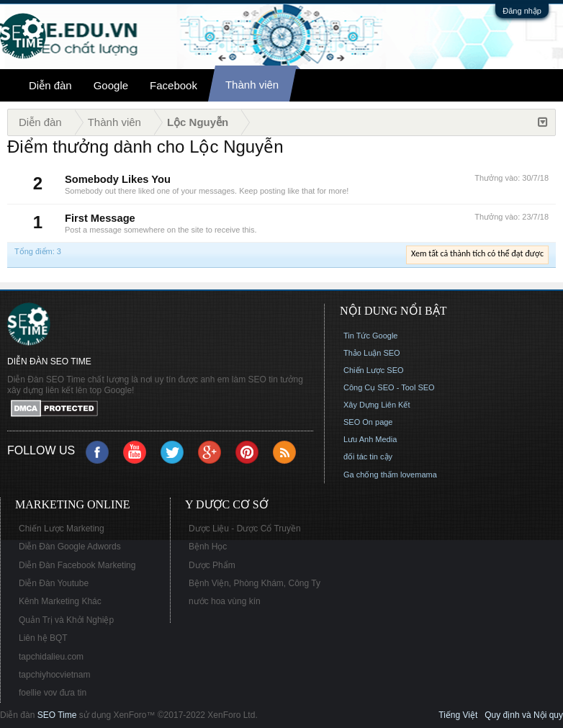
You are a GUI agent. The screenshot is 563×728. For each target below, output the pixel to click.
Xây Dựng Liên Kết (377, 405)
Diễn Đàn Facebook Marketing (77, 565)
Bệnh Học (208, 547)
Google (111, 85)
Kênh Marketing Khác (60, 601)
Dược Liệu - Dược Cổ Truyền (245, 529)
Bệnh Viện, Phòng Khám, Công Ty (255, 583)
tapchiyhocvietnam (54, 675)
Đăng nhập (522, 11)
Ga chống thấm (371, 475)
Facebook (174, 85)
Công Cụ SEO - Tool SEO (389, 387)
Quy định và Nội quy (524, 715)
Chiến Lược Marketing (62, 529)
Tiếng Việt (458, 715)
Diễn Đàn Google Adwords (70, 547)
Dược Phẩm (212, 565)
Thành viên (252, 85)
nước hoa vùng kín (225, 601)
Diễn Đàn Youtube (54, 583)
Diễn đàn (50, 85)
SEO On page (368, 422)
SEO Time (57, 715)
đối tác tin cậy (368, 457)
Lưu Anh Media (370, 439)
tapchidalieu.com (51, 657)
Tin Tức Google (370, 336)
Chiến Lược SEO (374, 370)
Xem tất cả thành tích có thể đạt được (477, 253)
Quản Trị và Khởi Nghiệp (66, 620)
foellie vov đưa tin (53, 693)
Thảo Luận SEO (372, 353)
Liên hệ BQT (43, 638)
